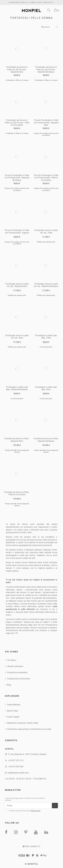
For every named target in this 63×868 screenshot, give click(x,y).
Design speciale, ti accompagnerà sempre (17, 451)
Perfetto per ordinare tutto (46, 242)
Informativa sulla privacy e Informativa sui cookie (29, 729)
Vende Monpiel (14, 705)
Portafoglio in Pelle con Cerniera (17, 80)
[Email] (29, 806)
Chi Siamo (12, 660)
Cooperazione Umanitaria (18, 679)
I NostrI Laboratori (15, 666)
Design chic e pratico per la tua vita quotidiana (46, 134)
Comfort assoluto (46, 347)
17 (57, 27)
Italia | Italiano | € (31, 846)
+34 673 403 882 (16, 767)
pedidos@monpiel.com (18, 773)
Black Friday (12, 711)
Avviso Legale (13, 717)
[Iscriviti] (55, 806)
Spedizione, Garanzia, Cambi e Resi (23, 723)
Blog (9, 685)
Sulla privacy (36, 811)
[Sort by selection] (46, 27)
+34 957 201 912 (16, 760)
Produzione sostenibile (17, 673)
